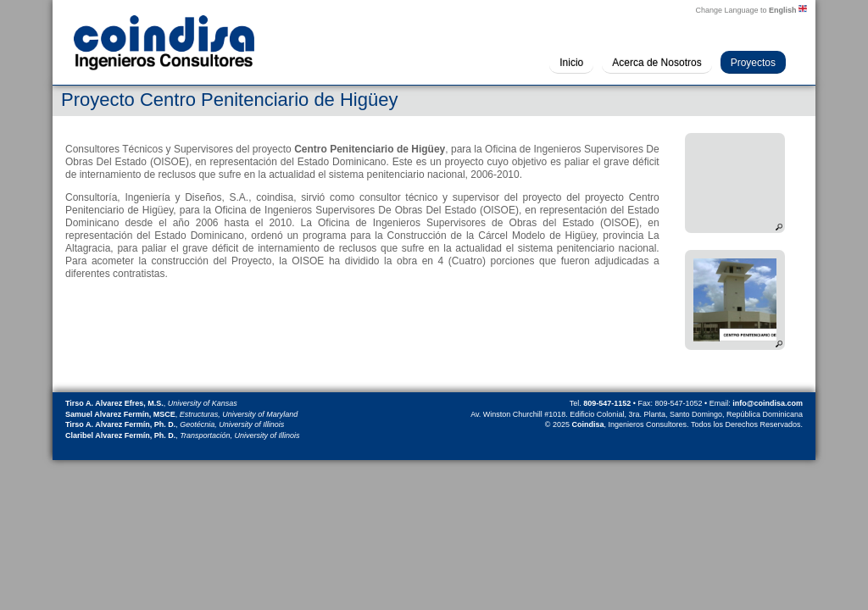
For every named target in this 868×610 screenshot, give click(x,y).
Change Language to (751, 9)
